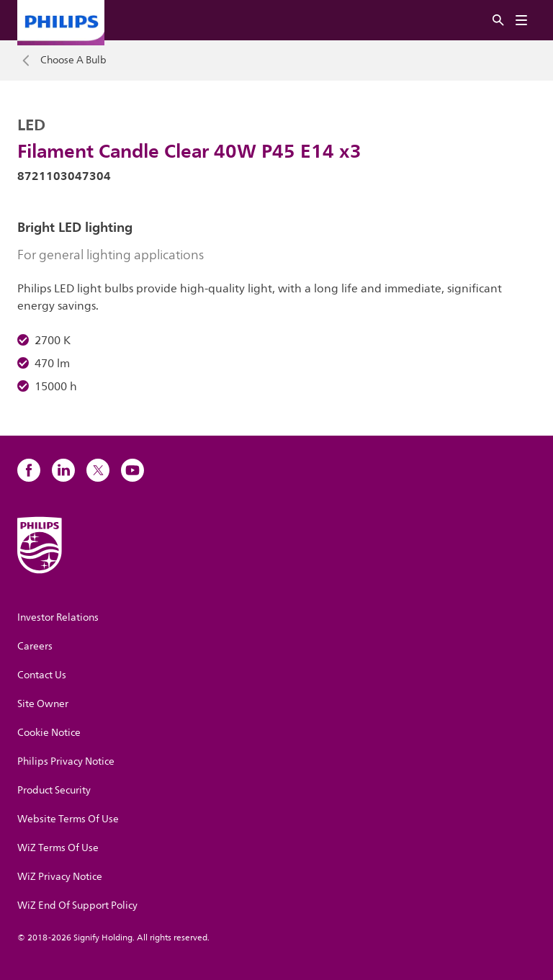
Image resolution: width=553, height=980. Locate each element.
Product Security (54, 790)
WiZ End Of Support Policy (77, 905)
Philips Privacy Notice (66, 761)
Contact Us (42, 675)
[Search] (498, 21)
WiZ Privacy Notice (60, 877)
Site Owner (43, 704)
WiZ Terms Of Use (58, 848)
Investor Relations (58, 617)
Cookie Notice (49, 733)
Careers (35, 646)
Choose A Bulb (73, 60)
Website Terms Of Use (68, 819)
